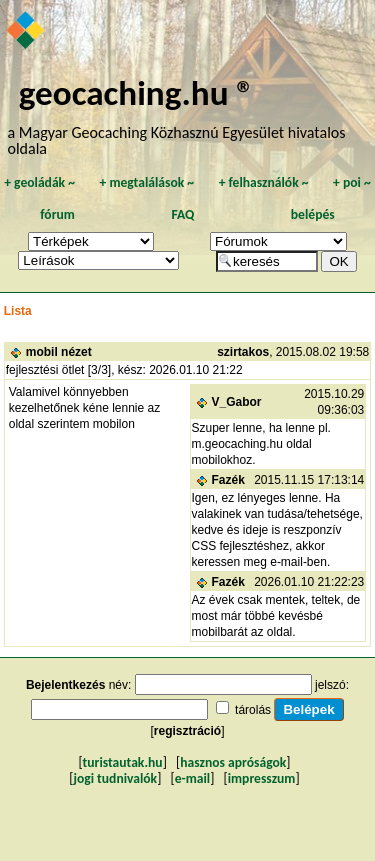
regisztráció (187, 731)
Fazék (228, 480)
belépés (313, 214)
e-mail (192, 778)
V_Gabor (237, 402)
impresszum (262, 778)
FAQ (182, 214)
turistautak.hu (123, 762)
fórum (57, 214)
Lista (18, 311)
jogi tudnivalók (115, 778)
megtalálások (146, 182)
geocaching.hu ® (137, 92)
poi (352, 182)
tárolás (253, 710)
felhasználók (264, 182)
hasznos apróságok (233, 762)
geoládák (39, 182)
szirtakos (243, 352)
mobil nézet (59, 352)
